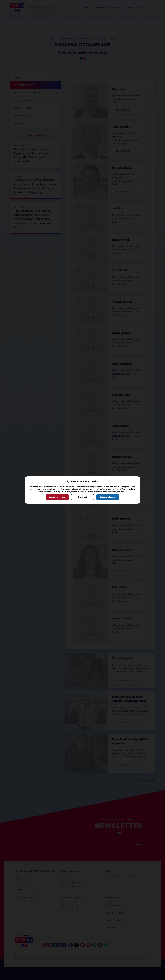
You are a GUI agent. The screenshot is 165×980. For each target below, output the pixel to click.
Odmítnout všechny (57, 497)
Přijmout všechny (108, 497)
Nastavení (82, 497)
